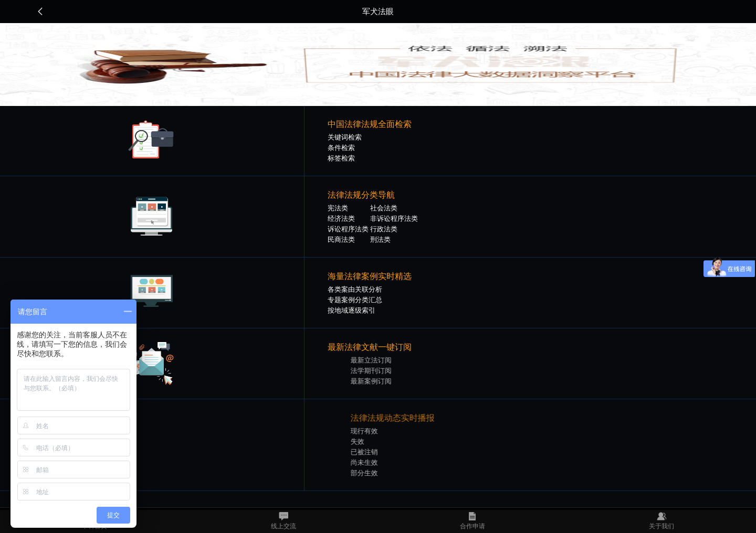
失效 (375, 441)
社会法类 (384, 208)
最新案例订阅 (388, 381)
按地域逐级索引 (351, 310)
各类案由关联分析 (355, 289)
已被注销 (382, 452)
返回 (40, 11)
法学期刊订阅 (388, 371)
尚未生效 (382, 462)
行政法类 (384, 229)
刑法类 (380, 239)
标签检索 (341, 158)
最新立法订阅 (388, 360)
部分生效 (382, 473)
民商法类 (341, 239)
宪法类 (338, 208)
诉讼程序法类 (348, 229)
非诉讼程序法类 (394, 218)
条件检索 (341, 148)
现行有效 (382, 431)
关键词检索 (345, 137)
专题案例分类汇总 (355, 300)
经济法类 (341, 218)
